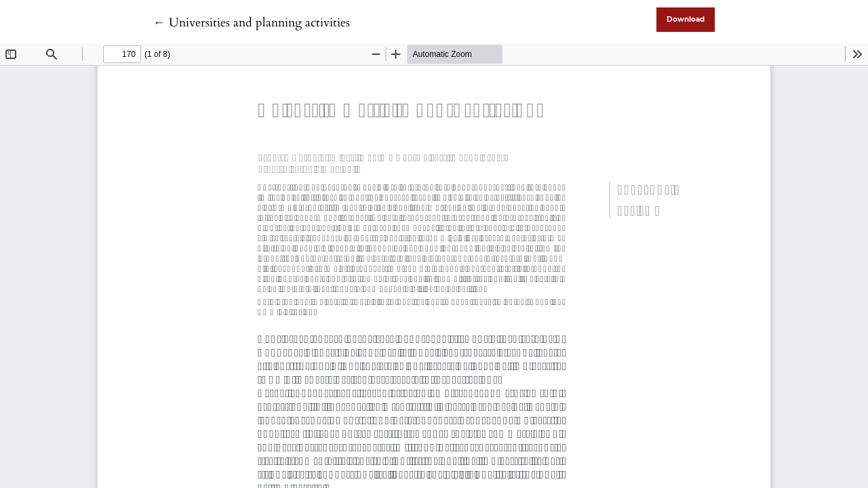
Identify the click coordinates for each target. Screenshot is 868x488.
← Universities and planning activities (252, 23)
